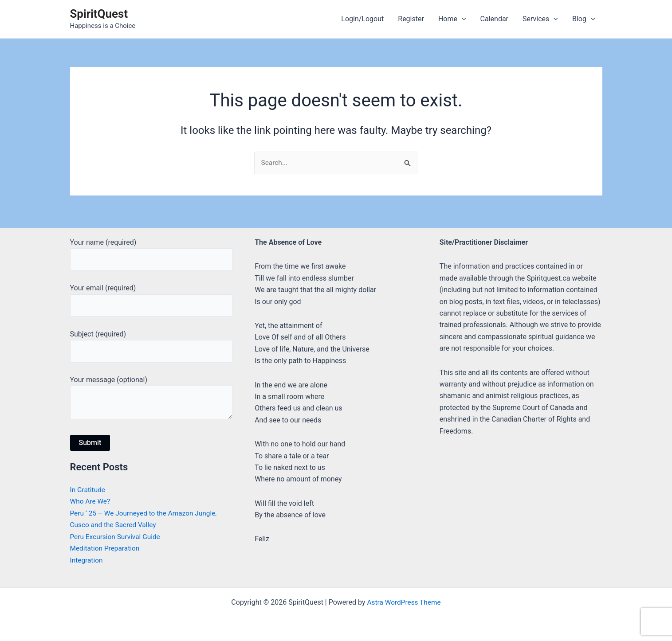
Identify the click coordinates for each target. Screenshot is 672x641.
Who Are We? (91, 502)
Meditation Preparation (106, 549)
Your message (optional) (151, 399)
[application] (462, 19)
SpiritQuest (99, 14)
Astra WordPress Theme (404, 602)
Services (540, 19)
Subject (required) (151, 345)
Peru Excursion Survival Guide (117, 537)
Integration (87, 560)
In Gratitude (88, 490)
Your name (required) (151, 251)
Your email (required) (151, 298)
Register (411, 19)
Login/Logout (362, 19)
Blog (584, 19)
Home (452, 19)
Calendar (494, 19)
